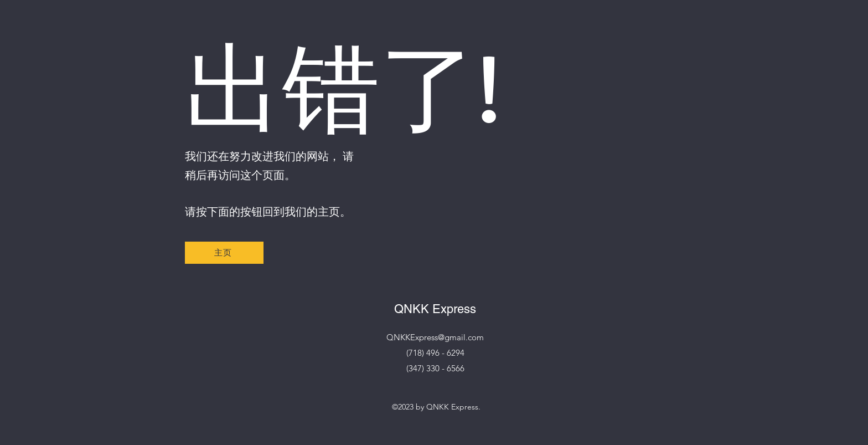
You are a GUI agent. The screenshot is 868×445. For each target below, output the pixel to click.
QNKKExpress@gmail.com (435, 337)
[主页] (224, 253)
